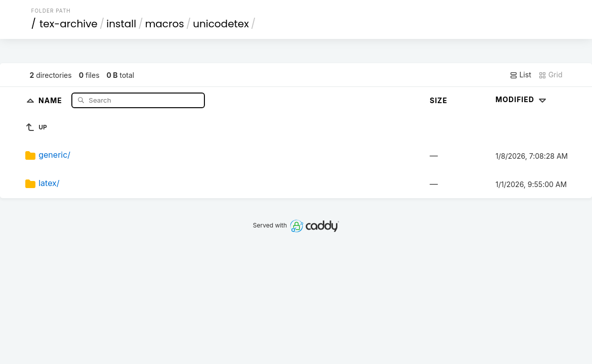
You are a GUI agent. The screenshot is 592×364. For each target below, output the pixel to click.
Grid (551, 75)
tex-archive (69, 24)
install (121, 24)
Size (438, 100)
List (520, 75)
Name (51, 100)
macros (165, 24)
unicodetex (221, 24)
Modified (522, 99)
